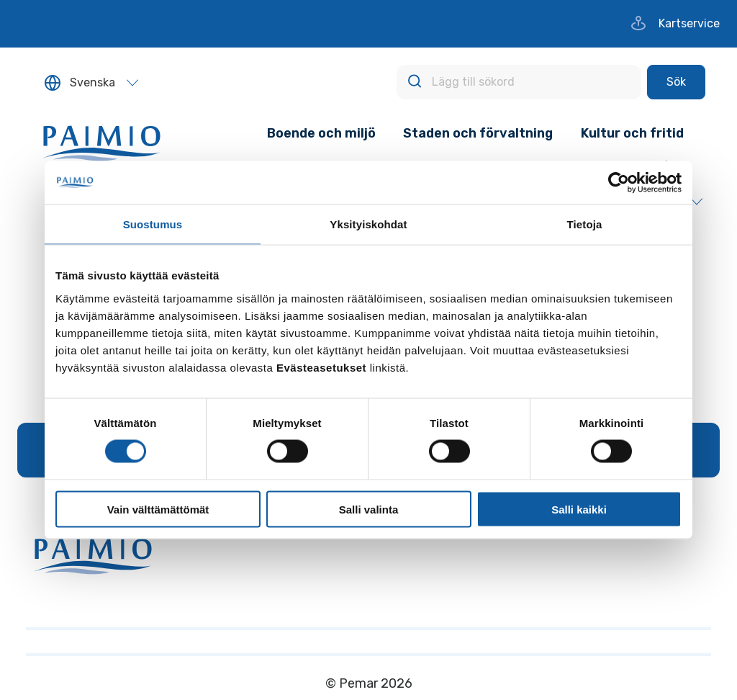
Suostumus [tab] (153, 224)
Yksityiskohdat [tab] (368, 224)
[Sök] (676, 82)
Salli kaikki (579, 509)
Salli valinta (369, 509)
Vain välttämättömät (158, 509)
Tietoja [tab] (585, 224)
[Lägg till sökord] (519, 82)
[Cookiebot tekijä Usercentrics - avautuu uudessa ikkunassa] (619, 183)
